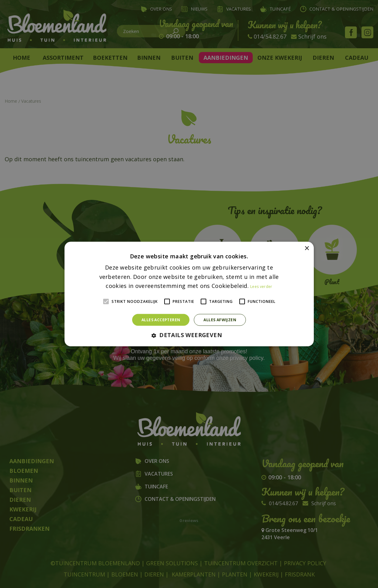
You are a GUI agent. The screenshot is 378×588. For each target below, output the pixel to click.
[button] (189, 335)
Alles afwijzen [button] (220, 320)
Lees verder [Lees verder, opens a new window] (261, 287)
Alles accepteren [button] (161, 320)
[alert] (189, 294)
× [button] (307, 248)
